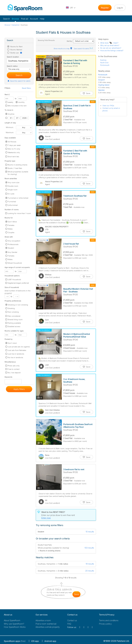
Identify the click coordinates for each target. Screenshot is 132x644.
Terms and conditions (109, 620)
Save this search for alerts (19, 81)
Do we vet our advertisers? (111, 48)
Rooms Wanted (16, 50)
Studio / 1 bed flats (15, 168)
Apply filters (19, 389)
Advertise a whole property (48, 627)
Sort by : (80, 41)
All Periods (12, 142)
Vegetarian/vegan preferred (18, 283)
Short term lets (13, 157)
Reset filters (26, 88)
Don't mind (12, 343)
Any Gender (13, 252)
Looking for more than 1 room (19, 213)
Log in (120, 8)
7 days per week (14, 145)
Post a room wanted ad (46, 624)
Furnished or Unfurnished (18, 198)
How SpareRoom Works (15, 627)
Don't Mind (12, 222)
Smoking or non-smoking (18, 305)
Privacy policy (105, 624)
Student (11, 248)
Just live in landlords (16, 354)
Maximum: (10, 132)
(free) (15, 641)
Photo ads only (14, 366)
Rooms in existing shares (18, 165)
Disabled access (14, 326)
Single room (13, 190)
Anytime (11, 114)
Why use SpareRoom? (14, 624)
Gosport (101, 80)
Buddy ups (16, 53)
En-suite (11, 194)
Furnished (12, 202)
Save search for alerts (83, 49)
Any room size (14, 182)
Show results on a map (63, 49)
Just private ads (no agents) (19, 347)
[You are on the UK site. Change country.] (71, 8)
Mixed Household (15, 263)
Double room (13, 186)
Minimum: (10, 127)
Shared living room (15, 319)
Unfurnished (13, 205)
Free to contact (14, 369)
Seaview (101, 90)
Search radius (12, 66)
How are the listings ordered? (112, 51)
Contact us (72, 620)
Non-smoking (13, 312)
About (12, 620)
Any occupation (14, 241)
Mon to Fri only (14, 149)
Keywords (8, 378)
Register (105, 8)
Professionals (13, 244)
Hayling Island (104, 85)
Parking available (14, 323)
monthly (21, 102)
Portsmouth (105, 65)
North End (104, 63)
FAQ (69, 624)
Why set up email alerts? (110, 45)
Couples (11, 232)
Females (11, 225)
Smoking (11, 308)
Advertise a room (43, 620)
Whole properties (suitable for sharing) (18, 173)
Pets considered (14, 316)
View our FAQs (108, 106)
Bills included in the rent (17, 106)
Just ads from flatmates (17, 350)
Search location (13, 57)
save (76, 594)
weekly (11, 102)
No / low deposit (14, 373)
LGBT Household (14, 279)
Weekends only (14, 152)
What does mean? (109, 43)
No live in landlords (16, 357)
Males (10, 229)
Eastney (103, 60)
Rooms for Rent (16, 47)
